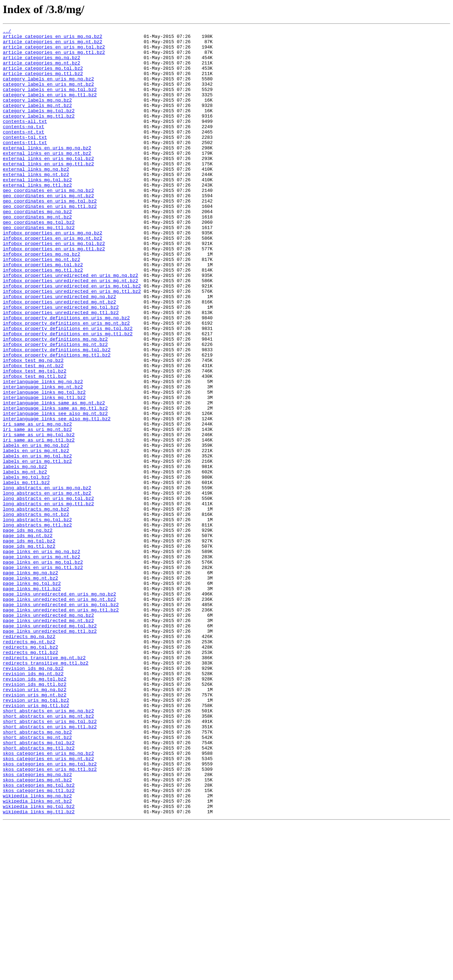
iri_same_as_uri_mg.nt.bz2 (37, 510)
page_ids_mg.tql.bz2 (29, 644)
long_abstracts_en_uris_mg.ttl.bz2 (48, 599)
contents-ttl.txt (25, 166)
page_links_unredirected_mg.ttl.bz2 (50, 752)
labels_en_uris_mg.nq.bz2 (36, 529)
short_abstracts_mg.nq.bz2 (37, 873)
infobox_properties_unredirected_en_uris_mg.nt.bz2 (70, 331)
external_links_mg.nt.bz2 (36, 204)
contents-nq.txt (24, 147)
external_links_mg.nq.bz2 (36, 198)
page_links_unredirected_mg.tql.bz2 (50, 746)
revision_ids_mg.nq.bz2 (33, 797)
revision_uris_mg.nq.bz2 (35, 822)
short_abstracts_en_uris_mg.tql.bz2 (50, 860)
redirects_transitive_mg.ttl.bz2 (46, 790)
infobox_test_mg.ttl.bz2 (35, 446)
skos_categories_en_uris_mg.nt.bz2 (48, 905)
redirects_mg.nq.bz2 (29, 758)
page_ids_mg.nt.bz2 (28, 637)
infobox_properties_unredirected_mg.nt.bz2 (59, 357)
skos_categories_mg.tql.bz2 (39, 937)
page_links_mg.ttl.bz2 (32, 701)
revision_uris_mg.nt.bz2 (35, 828)
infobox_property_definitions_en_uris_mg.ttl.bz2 (68, 395)
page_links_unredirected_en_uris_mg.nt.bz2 (59, 714)
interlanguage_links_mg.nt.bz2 (43, 459)
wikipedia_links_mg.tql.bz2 (39, 962)
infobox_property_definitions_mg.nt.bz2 (55, 408)
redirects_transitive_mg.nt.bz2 (44, 784)
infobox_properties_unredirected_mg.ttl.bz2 (61, 370)
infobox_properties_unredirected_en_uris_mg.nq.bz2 (70, 325)
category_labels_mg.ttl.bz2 (39, 134)
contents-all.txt (25, 140)
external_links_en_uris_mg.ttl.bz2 (48, 191)
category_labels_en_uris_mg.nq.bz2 (48, 89)
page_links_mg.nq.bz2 (30, 682)
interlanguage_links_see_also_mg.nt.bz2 (55, 491)
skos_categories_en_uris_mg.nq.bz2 (48, 899)
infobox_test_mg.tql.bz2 (35, 440)
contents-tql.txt (25, 159)
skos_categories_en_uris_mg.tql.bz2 (50, 911)
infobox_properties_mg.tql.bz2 (43, 312)
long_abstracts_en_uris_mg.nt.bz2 (47, 586)
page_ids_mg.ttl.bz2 (29, 650)
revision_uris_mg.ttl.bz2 (36, 841)
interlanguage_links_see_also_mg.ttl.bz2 (57, 497)
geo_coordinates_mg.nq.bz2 (37, 249)
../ (7, 32)
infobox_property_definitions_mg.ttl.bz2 (57, 421)
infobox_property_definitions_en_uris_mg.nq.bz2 (66, 376)
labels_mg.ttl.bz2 (26, 574)
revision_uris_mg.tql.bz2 (36, 835)
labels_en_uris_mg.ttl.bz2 (37, 548)
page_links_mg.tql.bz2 (32, 695)
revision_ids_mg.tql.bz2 (35, 809)
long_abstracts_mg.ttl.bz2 (37, 625)
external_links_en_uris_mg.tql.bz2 (48, 185)
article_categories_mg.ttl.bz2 (43, 83)
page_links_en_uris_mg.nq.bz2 (41, 656)
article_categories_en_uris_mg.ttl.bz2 (54, 57)
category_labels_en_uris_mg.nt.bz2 (48, 96)
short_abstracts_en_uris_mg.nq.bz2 (48, 848)
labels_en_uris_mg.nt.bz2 (36, 535)
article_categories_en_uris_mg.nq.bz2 (53, 38)
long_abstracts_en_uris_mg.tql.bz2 (48, 593)
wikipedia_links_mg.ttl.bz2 (39, 969)
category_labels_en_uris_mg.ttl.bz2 (50, 108)
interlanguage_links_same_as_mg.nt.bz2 (54, 478)
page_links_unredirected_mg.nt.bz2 (48, 739)
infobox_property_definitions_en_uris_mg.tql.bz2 (68, 389)
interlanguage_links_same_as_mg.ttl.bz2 (55, 484)
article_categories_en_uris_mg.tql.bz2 (54, 51)
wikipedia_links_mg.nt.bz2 (37, 956)
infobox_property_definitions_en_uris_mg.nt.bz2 (66, 382)
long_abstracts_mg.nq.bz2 (36, 605)
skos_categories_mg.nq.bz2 (37, 924)
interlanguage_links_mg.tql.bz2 (44, 465)
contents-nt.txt (24, 153)
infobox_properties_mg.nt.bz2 (41, 306)
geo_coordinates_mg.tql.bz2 (39, 261)
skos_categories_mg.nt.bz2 (37, 930)
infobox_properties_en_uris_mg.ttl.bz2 (54, 293)
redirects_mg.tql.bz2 (30, 771)
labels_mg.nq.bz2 (25, 554)
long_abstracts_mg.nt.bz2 (36, 612)
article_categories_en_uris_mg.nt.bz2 (53, 45)
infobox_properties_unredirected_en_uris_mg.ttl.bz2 (72, 344)
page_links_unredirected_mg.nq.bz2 (48, 733)
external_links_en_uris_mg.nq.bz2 (47, 172)
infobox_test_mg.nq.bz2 (33, 427)
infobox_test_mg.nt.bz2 (33, 433)
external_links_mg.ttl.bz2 (37, 217)
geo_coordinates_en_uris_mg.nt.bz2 (48, 229)
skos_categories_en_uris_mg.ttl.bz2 (50, 918)
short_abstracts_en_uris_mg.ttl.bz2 (50, 867)
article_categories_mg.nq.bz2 (41, 64)
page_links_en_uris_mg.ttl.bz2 (43, 676)
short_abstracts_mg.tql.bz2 (39, 886)
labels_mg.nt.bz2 (25, 561)
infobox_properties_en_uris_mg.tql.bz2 (54, 287)
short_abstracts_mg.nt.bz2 (37, 879)
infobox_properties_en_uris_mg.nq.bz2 (53, 274)
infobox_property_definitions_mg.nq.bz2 (55, 401)
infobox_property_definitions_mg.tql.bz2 (57, 414)
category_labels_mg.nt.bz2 (37, 121)
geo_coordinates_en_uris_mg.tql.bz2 (50, 236)
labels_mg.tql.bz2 (26, 567)
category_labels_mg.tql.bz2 (39, 127)
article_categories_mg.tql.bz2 (43, 76)
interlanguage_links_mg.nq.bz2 (43, 452)
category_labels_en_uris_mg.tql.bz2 (50, 102)
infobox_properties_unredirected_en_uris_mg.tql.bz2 (72, 338)
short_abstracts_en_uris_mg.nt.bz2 (48, 854)
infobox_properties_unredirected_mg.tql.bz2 (61, 363)
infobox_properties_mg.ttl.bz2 (43, 319)
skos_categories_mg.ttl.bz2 (39, 943)
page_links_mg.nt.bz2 (30, 688)
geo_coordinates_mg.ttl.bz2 (39, 268)
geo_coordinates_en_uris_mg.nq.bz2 (48, 223)
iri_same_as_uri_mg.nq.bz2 (37, 503)
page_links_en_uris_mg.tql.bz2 (43, 669)
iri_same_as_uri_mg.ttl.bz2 (39, 523)
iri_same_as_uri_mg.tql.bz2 (39, 516)
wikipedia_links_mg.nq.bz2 (37, 950)
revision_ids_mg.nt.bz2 (33, 803)
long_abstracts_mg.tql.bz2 (37, 618)
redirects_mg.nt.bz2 (29, 765)
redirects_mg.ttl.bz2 (30, 777)
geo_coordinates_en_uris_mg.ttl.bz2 (50, 242)
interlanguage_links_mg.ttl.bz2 (44, 472)
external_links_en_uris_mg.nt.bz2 (47, 178)
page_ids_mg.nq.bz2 (28, 631)
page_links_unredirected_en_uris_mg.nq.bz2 (59, 707)
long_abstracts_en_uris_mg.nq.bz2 (47, 580)
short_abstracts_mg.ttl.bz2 (39, 892)
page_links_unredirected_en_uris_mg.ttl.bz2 (61, 727)
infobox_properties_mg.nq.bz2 (41, 300)
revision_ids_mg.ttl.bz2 (35, 816)
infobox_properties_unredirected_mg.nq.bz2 (59, 351)
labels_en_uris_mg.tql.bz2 (37, 542)
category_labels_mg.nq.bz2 (37, 115)
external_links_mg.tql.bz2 (37, 210)
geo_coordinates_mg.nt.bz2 (37, 255)
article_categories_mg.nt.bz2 (41, 70)
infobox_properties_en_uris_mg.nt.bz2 (53, 280)
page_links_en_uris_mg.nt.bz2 (41, 663)
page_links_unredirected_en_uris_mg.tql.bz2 (61, 720)
